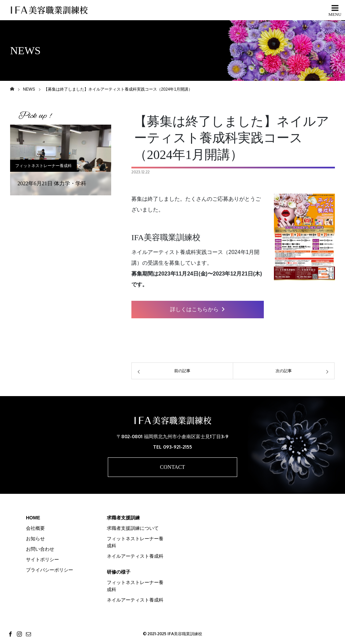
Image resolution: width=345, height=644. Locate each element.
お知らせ (35, 539)
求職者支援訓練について (133, 528)
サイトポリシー (42, 559)
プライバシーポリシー (50, 570)
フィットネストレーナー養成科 (43, 166)
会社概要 (35, 528)
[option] (61, 160)
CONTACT (172, 467)
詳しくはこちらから (197, 309)
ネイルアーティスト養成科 (135, 556)
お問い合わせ (40, 549)
